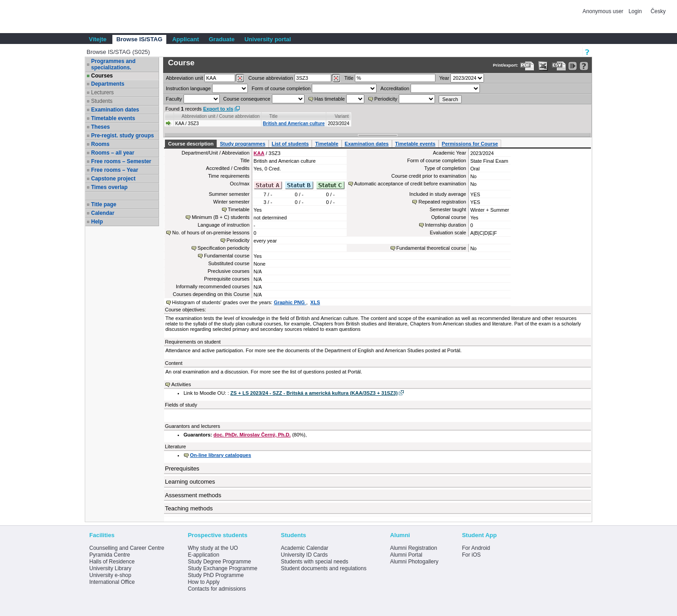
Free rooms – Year (115, 170)
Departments (108, 84)
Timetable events (113, 118)
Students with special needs (315, 562)
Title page (104, 204)
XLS (315, 302)
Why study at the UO (213, 548)
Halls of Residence (112, 562)
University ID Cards (304, 555)
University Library (110, 568)
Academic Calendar (305, 548)
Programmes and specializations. (113, 64)
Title (349, 78)
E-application (203, 555)
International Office (112, 582)
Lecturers (102, 92)
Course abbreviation (271, 78)
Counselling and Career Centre (127, 548)
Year (444, 78)
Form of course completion (281, 88)
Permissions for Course (470, 144)
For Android (476, 548)
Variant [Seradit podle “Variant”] (342, 116)
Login (635, 11)
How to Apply (203, 582)
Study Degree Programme (219, 562)
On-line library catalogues (220, 455)
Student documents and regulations (324, 568)
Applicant (186, 39)
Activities (181, 384)
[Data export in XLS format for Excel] (543, 66)
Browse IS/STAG (140, 39)
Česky (658, 11)
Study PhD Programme (215, 575)
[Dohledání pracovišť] (240, 78)
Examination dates (115, 110)
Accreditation (395, 88)
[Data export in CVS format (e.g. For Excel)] (559, 66)
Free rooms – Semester (121, 161)
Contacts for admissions (217, 589)
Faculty (174, 99)
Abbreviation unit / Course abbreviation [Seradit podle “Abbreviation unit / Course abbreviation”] (221, 116)
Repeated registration (442, 202)
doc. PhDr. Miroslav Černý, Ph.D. (252, 435)
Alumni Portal (406, 555)
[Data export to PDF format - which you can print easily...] (527, 66)
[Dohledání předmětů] (336, 78)
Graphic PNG (290, 302)
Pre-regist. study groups (123, 136)
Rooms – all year (113, 153)
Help (97, 222)
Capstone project (113, 179)
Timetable (326, 144)
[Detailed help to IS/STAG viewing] (584, 66)
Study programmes (242, 144)
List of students (290, 144)
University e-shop (110, 575)
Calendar (103, 213)
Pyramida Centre (110, 555)
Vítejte (98, 39)
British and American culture (294, 124)
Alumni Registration (414, 548)
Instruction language (188, 88)
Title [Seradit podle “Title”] (273, 116)
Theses (100, 127)
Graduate (222, 39)
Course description (191, 144)
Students (102, 101)
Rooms (100, 144)
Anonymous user (604, 11)
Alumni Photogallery (414, 562)
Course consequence (247, 99)
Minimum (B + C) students (220, 217)
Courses (102, 76)
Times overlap (109, 187)
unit (184, 78)
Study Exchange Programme (222, 568)
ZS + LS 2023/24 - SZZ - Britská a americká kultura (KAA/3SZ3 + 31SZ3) (314, 393)
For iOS (471, 555)
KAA (259, 153)
